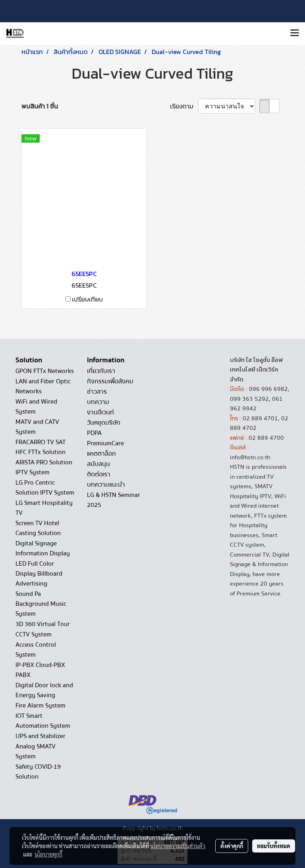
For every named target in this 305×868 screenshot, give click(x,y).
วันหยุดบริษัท (104, 423)
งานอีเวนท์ (100, 412)
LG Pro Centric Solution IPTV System (45, 488)
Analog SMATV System (36, 751)
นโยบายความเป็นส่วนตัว (178, 846)
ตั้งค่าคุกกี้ (232, 846)
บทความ (98, 402)
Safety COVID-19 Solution (38, 772)
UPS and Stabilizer (41, 736)
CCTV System (34, 634)
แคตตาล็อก (101, 454)
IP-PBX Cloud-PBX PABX (40, 670)
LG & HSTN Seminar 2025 (114, 500)
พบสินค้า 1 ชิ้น (40, 106)
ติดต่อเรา (99, 474)
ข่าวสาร (97, 392)
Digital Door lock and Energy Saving (44, 690)
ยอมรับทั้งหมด (274, 846)
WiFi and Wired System (36, 407)
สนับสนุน (98, 464)
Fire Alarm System (41, 706)
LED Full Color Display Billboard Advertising (39, 574)
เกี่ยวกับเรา (101, 371)
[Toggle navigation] (295, 33)
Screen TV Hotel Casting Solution (38, 528)
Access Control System (36, 650)
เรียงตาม (184, 106)
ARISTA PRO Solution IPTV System (44, 467)
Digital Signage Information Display (43, 548)
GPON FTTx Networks (45, 371)
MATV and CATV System (37, 427)
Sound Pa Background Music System (41, 604)
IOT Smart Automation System (43, 721)
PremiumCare (105, 443)
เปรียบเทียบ (87, 299)
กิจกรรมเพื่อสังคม (110, 381)
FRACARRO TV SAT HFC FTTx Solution (41, 447)
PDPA (94, 433)
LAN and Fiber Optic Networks (43, 386)
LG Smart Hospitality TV (44, 508)
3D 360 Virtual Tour (43, 624)
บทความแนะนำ (106, 485)
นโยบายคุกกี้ (48, 854)
